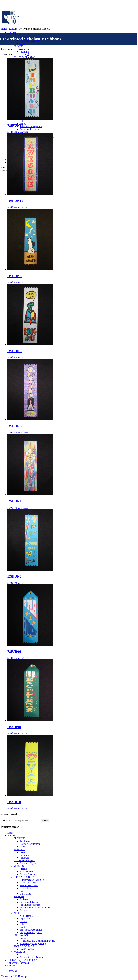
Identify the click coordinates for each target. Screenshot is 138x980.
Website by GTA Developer (15, 976)
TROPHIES (19, 35)
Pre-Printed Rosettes (30, 905)
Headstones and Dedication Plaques (37, 941)
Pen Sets (24, 891)
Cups (22, 43)
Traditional (25, 841)
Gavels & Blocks (28, 883)
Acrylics (24, 955)
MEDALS (19, 866)
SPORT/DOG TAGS (24, 946)
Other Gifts (25, 894)
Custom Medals (27, 874)
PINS (16, 913)
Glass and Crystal (28, 863)
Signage (24, 938)
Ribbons (13, 29)
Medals (23, 869)
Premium (24, 52)
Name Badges (27, 916)
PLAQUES (19, 46)
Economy (24, 49)
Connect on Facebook (18, 963)
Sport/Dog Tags (27, 949)
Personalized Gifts (29, 885)
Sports (23, 927)
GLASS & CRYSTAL (24, 57)
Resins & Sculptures (30, 844)
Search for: (7, 821)
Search (45, 821)
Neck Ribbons (27, 872)
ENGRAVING (21, 935)
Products (12, 32)
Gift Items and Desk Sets (32, 880)
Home (4, 29)
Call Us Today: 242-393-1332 (22, 960)
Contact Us (13, 966)
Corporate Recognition (31, 129)
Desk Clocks (26, 888)
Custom (24, 910)
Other (22, 121)
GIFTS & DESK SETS (25, 877)
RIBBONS (19, 896)
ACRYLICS (20, 952)
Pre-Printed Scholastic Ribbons (35, 908)
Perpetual (24, 858)
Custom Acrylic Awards (31, 957)
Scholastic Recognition (31, 126)
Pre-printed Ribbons (30, 902)
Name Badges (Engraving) (33, 943)
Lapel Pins (25, 919)
